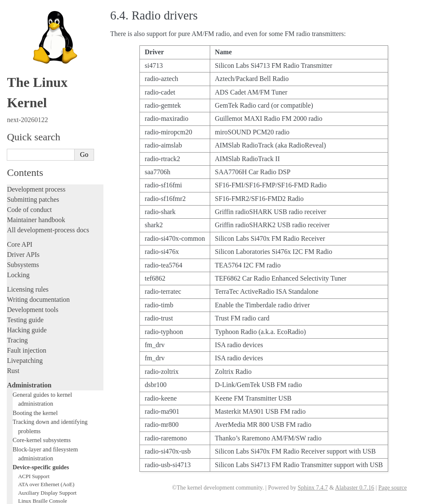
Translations (24, 462)
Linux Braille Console (43, 146)
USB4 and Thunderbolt (44, 320)
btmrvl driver (33, 155)
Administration (29, 31)
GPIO (25, 188)
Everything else (32, 354)
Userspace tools (28, 384)
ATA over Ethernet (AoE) (46, 130)
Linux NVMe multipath (44, 246)
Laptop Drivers (35, 205)
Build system (25, 364)
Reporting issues (29, 374)
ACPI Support (34, 122)
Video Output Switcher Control (53, 337)
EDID (25, 180)
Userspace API (27, 394)
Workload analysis (35, 345)
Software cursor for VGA (46, 328)
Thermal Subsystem (40, 312)
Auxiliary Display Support (47, 138)
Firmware (20, 409)
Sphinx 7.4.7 (313, 488)
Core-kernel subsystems (42, 86)
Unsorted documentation (40, 448)
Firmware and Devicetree (41, 419)
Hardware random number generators (60, 196)
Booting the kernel (35, 58)
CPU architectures (32, 433)
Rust (13, 16)
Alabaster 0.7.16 (355, 488)
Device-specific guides (41, 113)
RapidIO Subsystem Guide (48, 271)
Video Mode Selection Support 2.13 (58, 304)
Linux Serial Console (42, 295)
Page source (393, 488)
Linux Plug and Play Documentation (58, 262)
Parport (26, 254)
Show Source (25, 496)
